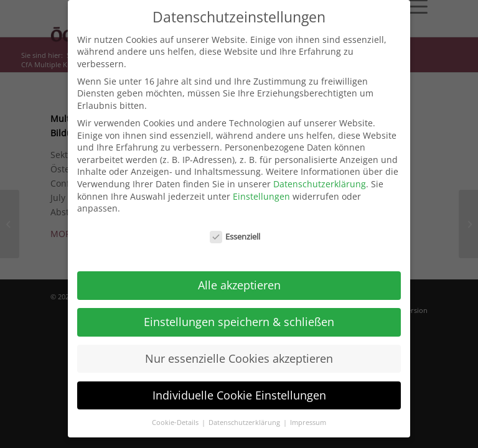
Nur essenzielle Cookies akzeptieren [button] (239, 352)
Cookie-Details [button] (176, 416)
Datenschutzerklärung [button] (245, 416)
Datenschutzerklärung (320, 178)
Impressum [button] (308, 416)
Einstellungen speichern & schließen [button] (239, 315)
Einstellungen (261, 190)
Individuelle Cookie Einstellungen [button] (239, 389)
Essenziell (235, 231)
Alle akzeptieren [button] (239, 279)
